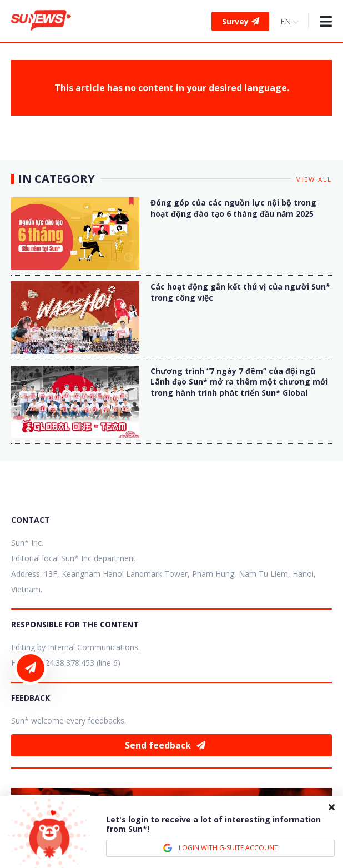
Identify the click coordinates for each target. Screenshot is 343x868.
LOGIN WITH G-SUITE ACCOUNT (220, 848)
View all (314, 179)
